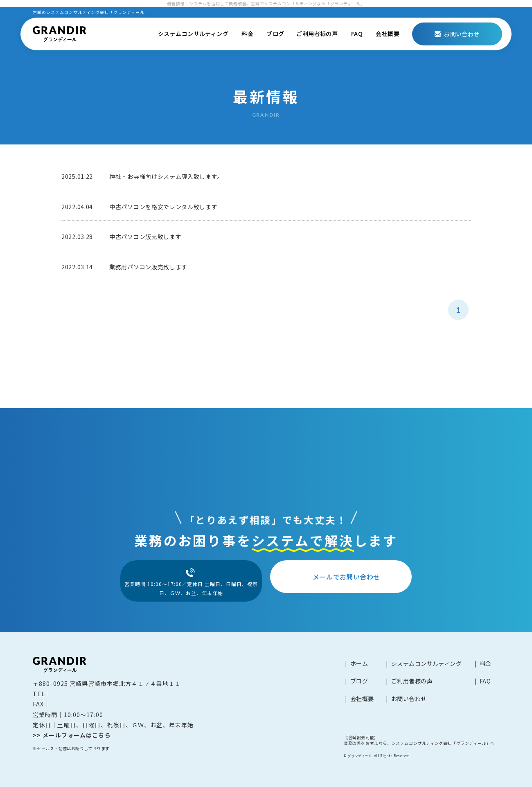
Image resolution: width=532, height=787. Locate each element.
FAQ (357, 34)
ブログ (275, 34)
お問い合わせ (409, 699)
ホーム (359, 663)
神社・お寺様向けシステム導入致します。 (166, 176)
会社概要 (388, 34)
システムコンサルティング (193, 34)
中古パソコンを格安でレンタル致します (163, 207)
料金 (247, 34)
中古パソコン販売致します (145, 237)
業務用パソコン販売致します (148, 267)
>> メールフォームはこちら (72, 735)
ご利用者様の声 (317, 34)
